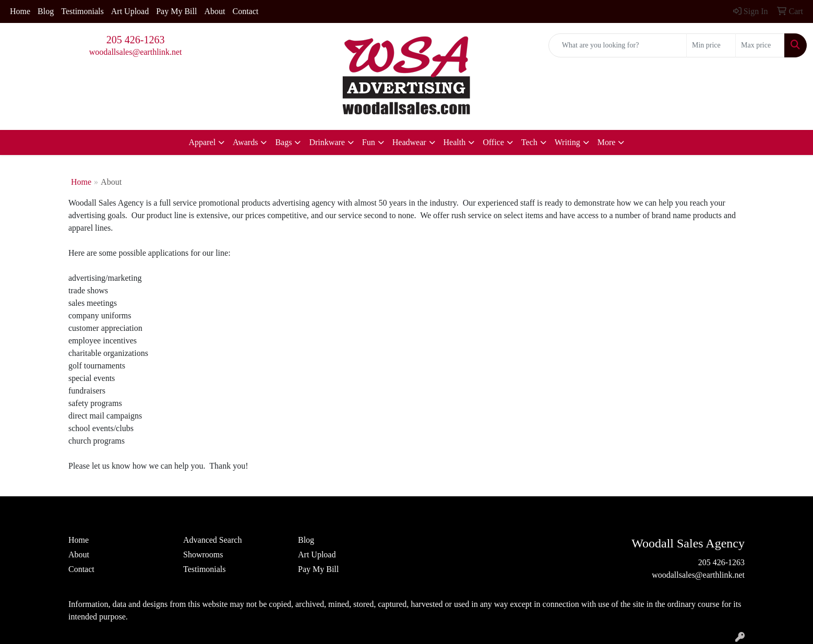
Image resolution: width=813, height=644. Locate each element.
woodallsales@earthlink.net (136, 52)
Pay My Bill (176, 11)
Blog (46, 11)
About (214, 11)
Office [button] (493, 142)
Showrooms (203, 554)
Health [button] (455, 142)
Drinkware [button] (327, 142)
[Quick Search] (618, 45)
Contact (245, 11)
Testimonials (82, 11)
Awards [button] (245, 142)
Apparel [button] (202, 142)
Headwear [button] (409, 142)
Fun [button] (369, 142)
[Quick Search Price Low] (711, 45)
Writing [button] (567, 142)
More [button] (607, 142)
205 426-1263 (136, 40)
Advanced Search (212, 540)
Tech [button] (529, 142)
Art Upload (130, 11)
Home (20, 11)
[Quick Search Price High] (760, 45)
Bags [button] (283, 142)
